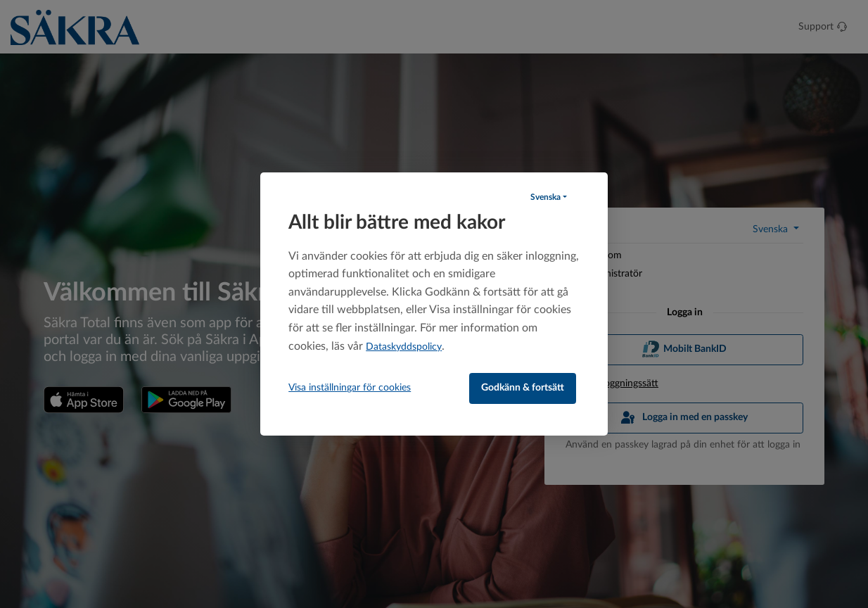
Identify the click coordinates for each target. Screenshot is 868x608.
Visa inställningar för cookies (350, 388)
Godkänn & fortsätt (523, 388)
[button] (549, 197)
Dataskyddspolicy (404, 347)
